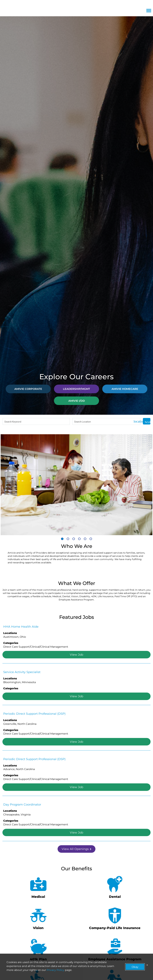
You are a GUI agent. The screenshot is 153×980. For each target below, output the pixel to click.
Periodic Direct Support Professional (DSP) (34, 714)
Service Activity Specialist (22, 672)
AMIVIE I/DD (77, 401)
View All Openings (76, 849)
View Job (76, 654)
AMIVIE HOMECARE (125, 389)
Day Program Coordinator (22, 804)
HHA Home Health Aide (21, 626)
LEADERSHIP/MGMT (76, 389)
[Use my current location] (136, 421)
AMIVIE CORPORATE (28, 389)
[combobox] (36, 422)
